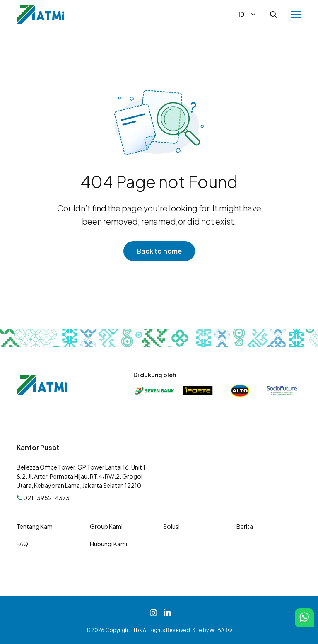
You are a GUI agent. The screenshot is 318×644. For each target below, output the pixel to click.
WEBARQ (221, 630)
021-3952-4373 (43, 498)
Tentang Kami (35, 526)
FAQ (22, 544)
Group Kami (106, 526)
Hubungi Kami (108, 544)
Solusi (171, 526)
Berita (245, 526)
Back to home (159, 251)
